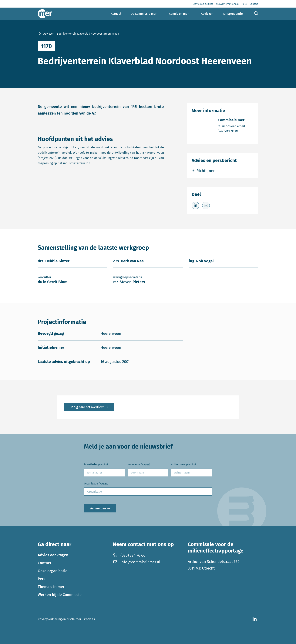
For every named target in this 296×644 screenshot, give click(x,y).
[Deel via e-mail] (206, 205)
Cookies (89, 619)
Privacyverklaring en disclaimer (59, 619)
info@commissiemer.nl (136, 562)
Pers (42, 579)
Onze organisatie (53, 571)
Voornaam (139, 465)
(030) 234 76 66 (231, 131)
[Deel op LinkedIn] (195, 205)
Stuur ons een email (231, 126)
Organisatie (96, 484)
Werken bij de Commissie (60, 595)
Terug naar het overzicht (87, 407)
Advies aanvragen (53, 555)
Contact (45, 563)
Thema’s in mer (51, 587)
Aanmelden (98, 508)
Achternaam (183, 465)
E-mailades (96, 465)
